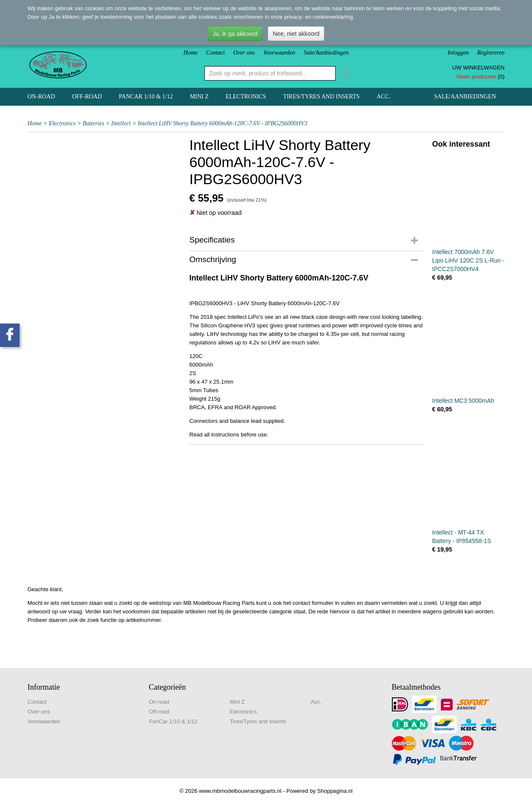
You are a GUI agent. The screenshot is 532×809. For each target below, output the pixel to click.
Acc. (383, 97)
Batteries (93, 123)
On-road (42, 97)
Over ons (244, 53)
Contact (216, 53)
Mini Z (199, 97)
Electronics (246, 97)
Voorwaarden (279, 53)
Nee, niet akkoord (296, 34)
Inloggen (458, 53)
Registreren (491, 53)
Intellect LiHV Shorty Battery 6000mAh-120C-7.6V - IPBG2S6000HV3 (222, 123)
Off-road (87, 97)
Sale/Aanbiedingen (326, 53)
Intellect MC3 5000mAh (463, 401)
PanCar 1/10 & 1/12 (146, 97)
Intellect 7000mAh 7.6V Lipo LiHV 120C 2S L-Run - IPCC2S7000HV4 (469, 260)
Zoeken (343, 73)
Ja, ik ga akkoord (235, 34)
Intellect (121, 123)
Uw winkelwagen (479, 68)
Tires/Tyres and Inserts (322, 97)
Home (191, 53)
